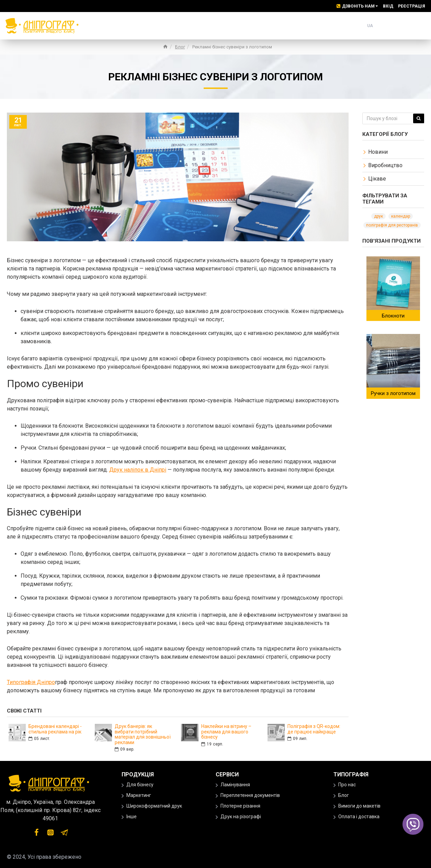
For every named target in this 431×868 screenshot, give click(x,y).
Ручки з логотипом (393, 393)
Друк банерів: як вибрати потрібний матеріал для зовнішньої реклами (143, 734)
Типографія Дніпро (31, 682)
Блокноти (393, 316)
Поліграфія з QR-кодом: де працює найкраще (314, 729)
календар (401, 216)
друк (378, 216)
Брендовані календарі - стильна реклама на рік (55, 729)
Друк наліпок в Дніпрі (138, 470)
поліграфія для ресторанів (392, 225)
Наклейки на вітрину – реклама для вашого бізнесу (226, 732)
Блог (180, 47)
